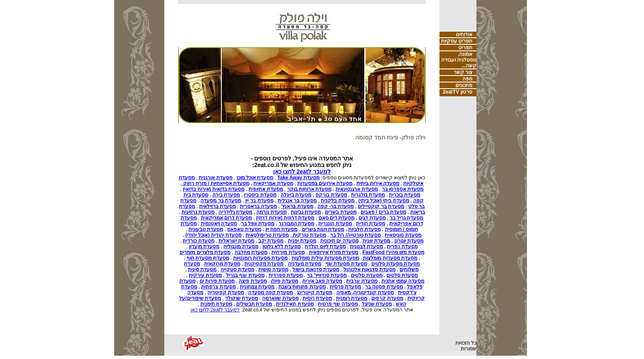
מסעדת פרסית (345, 287)
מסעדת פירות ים (217, 281)
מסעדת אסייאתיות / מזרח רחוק (215, 183)
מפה (467, 79)
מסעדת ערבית (362, 281)
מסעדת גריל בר (407, 218)
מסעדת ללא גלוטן (282, 247)
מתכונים (464, 85)
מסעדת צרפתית (218, 287)
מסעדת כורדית (198, 241)
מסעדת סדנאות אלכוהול (369, 270)
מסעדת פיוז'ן (285, 281)
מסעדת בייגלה (296, 195)
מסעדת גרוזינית (198, 212)
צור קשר (463, 72)
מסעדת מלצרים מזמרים (205, 252)
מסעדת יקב (271, 241)
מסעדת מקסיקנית (264, 264)
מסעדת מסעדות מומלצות (390, 258)
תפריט (465, 48)
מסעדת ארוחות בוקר (309, 189)
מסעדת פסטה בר (384, 287)
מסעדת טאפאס (244, 229)
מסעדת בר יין (259, 201)
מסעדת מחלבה (251, 252)
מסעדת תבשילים (254, 304)
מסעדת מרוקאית (222, 264)
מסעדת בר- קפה (336, 206)
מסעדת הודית (371, 224)
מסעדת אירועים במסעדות (325, 183)
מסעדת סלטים (402, 275)
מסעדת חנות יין (282, 229)
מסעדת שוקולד (241, 298)
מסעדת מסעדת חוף (208, 258)
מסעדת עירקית (205, 275)
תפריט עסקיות (457, 41)
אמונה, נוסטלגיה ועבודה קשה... (459, 60)
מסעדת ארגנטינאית (356, 189)
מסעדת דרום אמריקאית (227, 218)
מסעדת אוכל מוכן (255, 178)
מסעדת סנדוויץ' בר (327, 275)
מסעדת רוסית (317, 298)
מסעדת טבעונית (206, 229)
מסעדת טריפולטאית (267, 235)
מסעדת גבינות (306, 212)
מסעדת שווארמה (280, 298)
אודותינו (464, 34)
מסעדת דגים (372, 218)
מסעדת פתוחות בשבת (302, 287)
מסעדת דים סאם (337, 218)
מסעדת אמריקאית (273, 183)
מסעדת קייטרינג (314, 293)
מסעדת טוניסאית (403, 235)
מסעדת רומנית (352, 298)
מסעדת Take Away (298, 178)
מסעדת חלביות (364, 229)
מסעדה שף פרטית (338, 304)
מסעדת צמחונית (257, 287)
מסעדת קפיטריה (225, 293)
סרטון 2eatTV (458, 92)
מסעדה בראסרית (258, 206)
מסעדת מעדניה (305, 264)
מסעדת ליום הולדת (325, 247)
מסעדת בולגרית (368, 195)
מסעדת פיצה (253, 281)
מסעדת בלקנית (337, 201)
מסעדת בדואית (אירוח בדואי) (214, 189)
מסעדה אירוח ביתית (378, 183)
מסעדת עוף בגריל (245, 275)
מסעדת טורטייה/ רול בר (355, 235)
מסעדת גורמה (271, 212)
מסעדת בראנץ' (297, 206)
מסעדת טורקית (309, 235)
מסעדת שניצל (377, 304)
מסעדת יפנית (302, 241)
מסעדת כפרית (402, 247)
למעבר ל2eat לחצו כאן (302, 171)
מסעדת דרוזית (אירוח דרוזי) (285, 218)
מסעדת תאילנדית (295, 304)
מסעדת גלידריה (235, 212)
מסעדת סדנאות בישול (316, 270)
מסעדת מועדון (204, 247)
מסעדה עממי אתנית (403, 281)
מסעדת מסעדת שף (346, 264)
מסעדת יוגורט (409, 241)
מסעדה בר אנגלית (297, 201)
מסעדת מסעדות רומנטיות (261, 258)
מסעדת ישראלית (236, 241)
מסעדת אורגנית (215, 178)
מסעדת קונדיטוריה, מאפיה (365, 293)
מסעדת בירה (226, 195)
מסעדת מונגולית (241, 247)
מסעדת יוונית (376, 241)
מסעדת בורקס (331, 195)
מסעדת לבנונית (366, 247)
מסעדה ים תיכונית (339, 241)
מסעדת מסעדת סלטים (396, 264)
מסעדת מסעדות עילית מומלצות (325, 258)
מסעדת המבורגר (296, 224)
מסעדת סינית (202, 270)
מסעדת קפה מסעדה (271, 293)
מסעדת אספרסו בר (403, 189)
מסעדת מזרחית (288, 252)
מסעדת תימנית (216, 304)
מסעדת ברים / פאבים (383, 212)
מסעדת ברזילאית (217, 206)
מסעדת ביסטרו (260, 195)
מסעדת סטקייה (237, 270)
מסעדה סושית (273, 270)
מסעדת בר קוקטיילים (381, 206)
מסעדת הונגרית (335, 224)
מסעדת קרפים (387, 298)
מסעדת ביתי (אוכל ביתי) (384, 201)
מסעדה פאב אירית (322, 281)
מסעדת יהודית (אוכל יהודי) (213, 235)
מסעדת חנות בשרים (323, 229)
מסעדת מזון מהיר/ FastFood (393, 252)
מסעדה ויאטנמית (219, 224)
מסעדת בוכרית (405, 195)
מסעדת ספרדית (286, 275)
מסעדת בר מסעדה (221, 201)
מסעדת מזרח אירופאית (334, 252)
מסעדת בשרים (340, 212)
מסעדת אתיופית (266, 189)
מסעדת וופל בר (258, 224)
